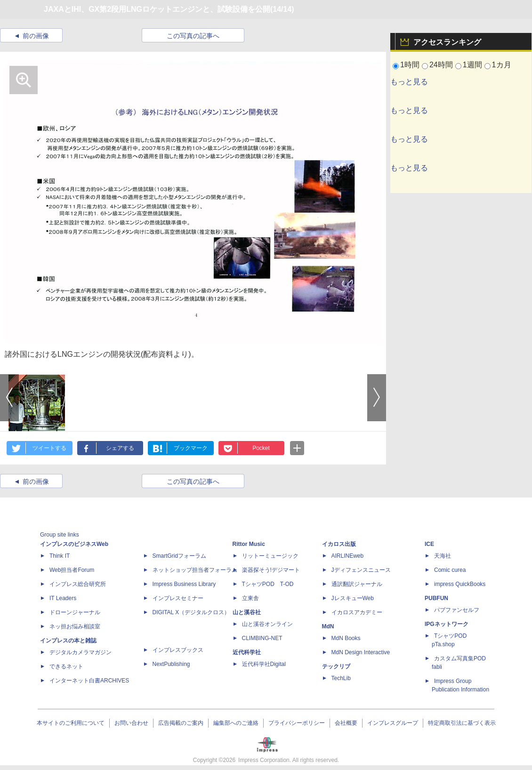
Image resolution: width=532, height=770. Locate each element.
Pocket (261, 448)
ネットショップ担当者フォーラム (195, 570)
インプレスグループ (393, 723)
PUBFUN (436, 598)
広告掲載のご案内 (181, 723)
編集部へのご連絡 (236, 723)
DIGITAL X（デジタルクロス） (191, 612)
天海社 (443, 556)
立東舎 (250, 598)
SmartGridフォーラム (180, 556)
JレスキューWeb (353, 598)
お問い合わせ (131, 723)
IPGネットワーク (447, 624)
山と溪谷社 (247, 612)
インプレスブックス (178, 650)
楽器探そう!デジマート (271, 570)
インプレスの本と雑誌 (68, 641)
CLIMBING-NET (262, 638)
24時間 (441, 65)
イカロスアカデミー (357, 612)
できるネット (66, 666)
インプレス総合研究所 (78, 584)
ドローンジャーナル (75, 612)
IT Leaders (63, 598)
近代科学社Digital (264, 664)
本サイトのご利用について (71, 723)
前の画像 (36, 36)
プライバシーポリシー (297, 723)
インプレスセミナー (178, 598)
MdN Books (346, 638)
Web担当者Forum (72, 570)
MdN (328, 626)
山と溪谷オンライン (267, 624)
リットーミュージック (270, 556)
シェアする (120, 448)
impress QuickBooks (460, 584)
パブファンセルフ (457, 610)
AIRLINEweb (348, 556)
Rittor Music (249, 544)
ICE (429, 544)
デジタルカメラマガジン (81, 652)
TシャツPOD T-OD (268, 584)
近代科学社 (247, 652)
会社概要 (346, 723)
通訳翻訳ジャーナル (357, 584)
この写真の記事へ (193, 36)
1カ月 (502, 65)
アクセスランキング (447, 42)
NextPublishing (171, 664)
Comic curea (450, 570)
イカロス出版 (339, 544)
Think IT (60, 556)
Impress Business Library (184, 584)
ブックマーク (191, 448)
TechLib (341, 678)
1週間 (472, 65)
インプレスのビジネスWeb (74, 544)
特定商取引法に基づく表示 (462, 723)
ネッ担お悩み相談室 (75, 626)
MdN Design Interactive (361, 652)
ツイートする (49, 448)
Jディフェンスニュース (361, 570)
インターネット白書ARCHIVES (89, 681)
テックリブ (336, 666)
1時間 (410, 65)
